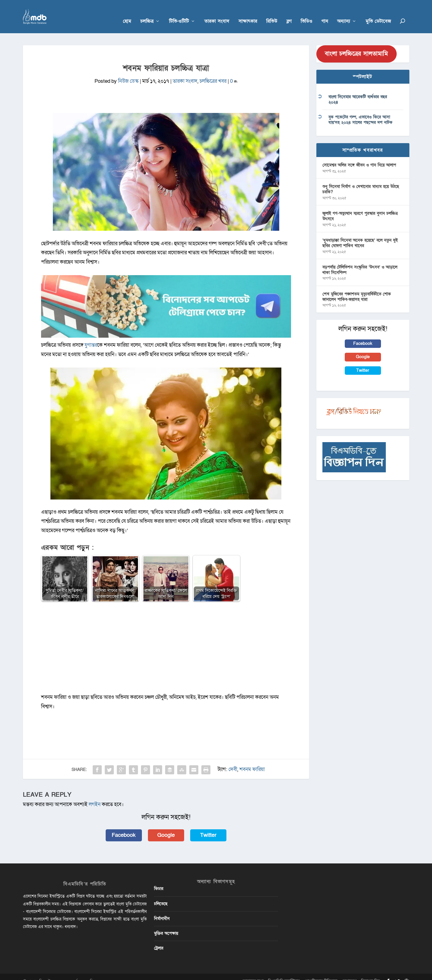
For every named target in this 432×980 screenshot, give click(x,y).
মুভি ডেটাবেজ (378, 13)
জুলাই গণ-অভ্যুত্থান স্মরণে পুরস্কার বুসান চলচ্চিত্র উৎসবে (360, 207)
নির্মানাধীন (162, 909)
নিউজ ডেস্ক (128, 72)
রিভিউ (272, 13)
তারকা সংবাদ (217, 13)
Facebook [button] (124, 826)
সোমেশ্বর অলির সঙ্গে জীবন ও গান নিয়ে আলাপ (359, 156)
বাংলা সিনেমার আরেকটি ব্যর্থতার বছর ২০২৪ (358, 90)
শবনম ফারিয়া (252, 760)
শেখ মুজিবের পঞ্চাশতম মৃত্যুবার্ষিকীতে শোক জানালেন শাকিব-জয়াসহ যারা (357, 288)
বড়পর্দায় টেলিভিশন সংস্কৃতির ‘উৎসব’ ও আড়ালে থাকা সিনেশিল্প (360, 261)
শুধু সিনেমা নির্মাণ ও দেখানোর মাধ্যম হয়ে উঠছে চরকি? (361, 180)
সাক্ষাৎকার (248, 13)
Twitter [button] (208, 826)
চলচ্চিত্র (147, 13)
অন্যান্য (344, 13)
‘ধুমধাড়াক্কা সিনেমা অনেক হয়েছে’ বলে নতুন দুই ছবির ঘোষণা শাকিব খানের (360, 234)
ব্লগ (289, 13)
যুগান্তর (90, 336)
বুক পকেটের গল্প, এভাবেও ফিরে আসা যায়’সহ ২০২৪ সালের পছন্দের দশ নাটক (360, 111)
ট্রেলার (159, 939)
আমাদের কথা (253, 972)
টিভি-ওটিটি (179, 13)
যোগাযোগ (349, 972)
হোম (127, 13)
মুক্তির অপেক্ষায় (166, 924)
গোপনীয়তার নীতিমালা (321, 972)
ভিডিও (307, 13)
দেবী (233, 760)
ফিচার (159, 880)
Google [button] (166, 826)
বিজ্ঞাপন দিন (370, 972)
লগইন (95, 795)
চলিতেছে (161, 895)
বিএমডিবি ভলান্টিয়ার (284, 972)
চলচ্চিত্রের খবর (213, 72)
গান (325, 13)
